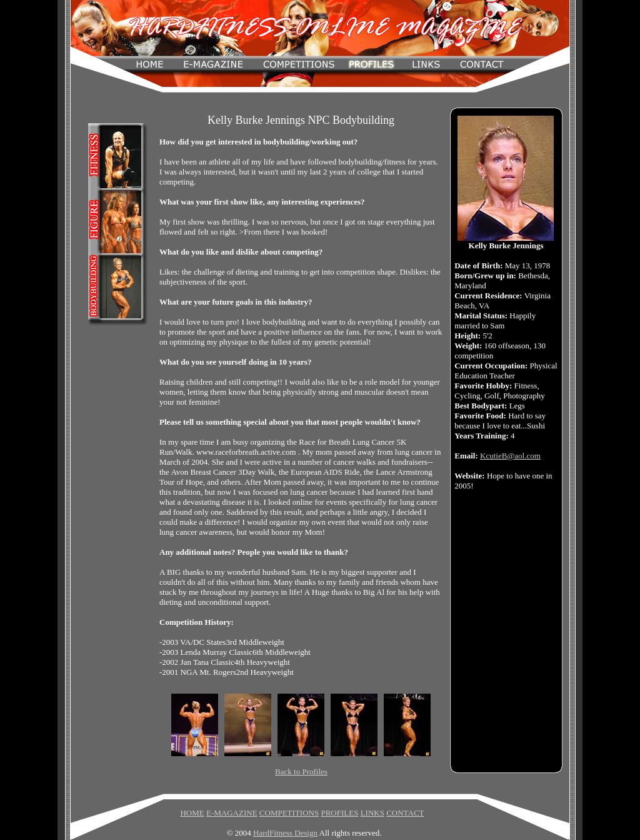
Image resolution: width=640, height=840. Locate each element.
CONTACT (405, 813)
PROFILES (339, 813)
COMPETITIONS (289, 813)
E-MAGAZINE (232, 813)
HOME (192, 813)
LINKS (372, 813)
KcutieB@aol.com (510, 456)
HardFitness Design (285, 833)
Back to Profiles (301, 772)
